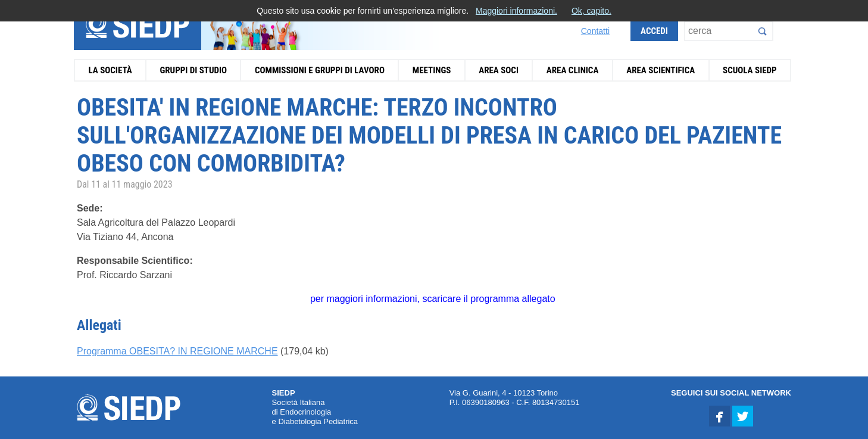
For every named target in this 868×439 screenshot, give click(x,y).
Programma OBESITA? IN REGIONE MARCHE (177, 351)
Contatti (595, 31)
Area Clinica (573, 70)
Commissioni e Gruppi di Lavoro (320, 70)
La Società (110, 70)
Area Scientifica (661, 70)
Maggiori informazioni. (516, 11)
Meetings (432, 70)
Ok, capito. (591, 11)
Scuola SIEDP (750, 70)
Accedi (654, 31)
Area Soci (499, 70)
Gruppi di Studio (193, 70)
